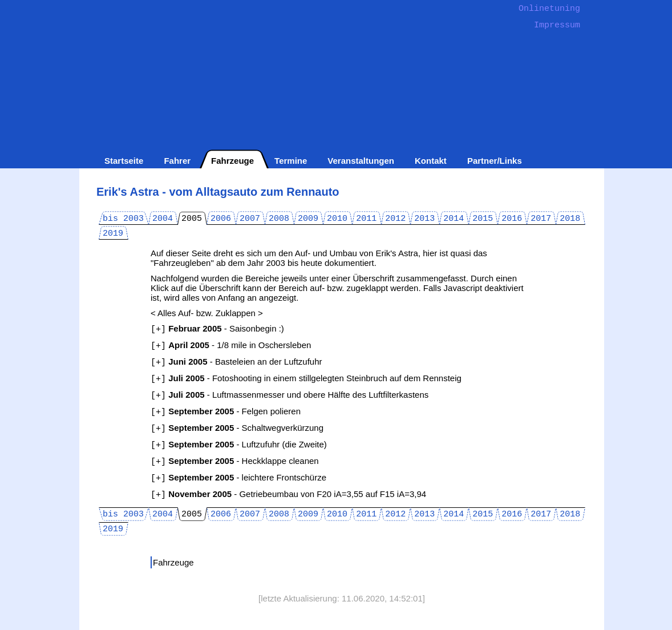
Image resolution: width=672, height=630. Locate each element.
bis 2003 (123, 219)
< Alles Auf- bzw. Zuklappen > (207, 313)
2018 (570, 219)
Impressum (557, 25)
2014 (454, 219)
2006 (221, 219)
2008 (279, 219)
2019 (113, 234)
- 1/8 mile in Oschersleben (231, 345)
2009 (308, 219)
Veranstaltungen (361, 161)
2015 (483, 219)
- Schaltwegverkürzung (237, 428)
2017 (541, 219)
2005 (192, 219)
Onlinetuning (549, 9)
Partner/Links (495, 161)
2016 (512, 219)
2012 (395, 219)
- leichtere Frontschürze (238, 477)
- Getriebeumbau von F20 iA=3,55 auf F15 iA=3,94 (288, 494)
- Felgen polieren (226, 411)
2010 (337, 219)
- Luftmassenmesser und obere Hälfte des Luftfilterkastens (290, 395)
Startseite (124, 161)
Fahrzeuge (232, 161)
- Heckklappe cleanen (235, 461)
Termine (291, 161)
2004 (163, 219)
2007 (250, 219)
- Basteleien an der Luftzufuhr (236, 362)
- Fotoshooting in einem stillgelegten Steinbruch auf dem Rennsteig (306, 378)
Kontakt (431, 161)
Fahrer (177, 161)
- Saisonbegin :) (217, 328)
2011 (366, 219)
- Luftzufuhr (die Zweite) (239, 444)
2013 (424, 219)
